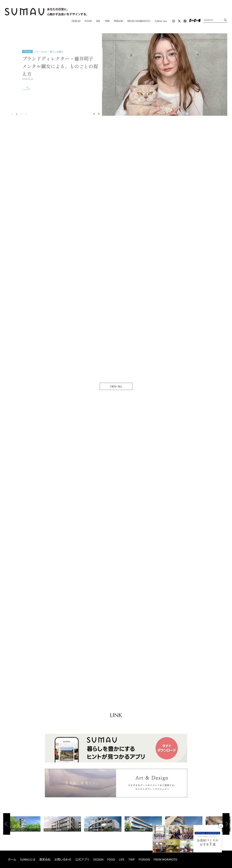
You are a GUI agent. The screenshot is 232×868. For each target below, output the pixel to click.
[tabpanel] (116, 74)
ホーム (12, 859)
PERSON (119, 21)
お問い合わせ (63, 859)
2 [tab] (17, 114)
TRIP (107, 21)
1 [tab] (12, 114)
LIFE (98, 21)
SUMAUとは (28, 859)
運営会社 (45, 859)
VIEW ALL (116, 386)
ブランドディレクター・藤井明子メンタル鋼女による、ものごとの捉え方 (60, 66)
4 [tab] (26, 114)
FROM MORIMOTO (139, 21)
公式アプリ (82, 859)
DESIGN (76, 21)
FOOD (88, 21)
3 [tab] (21, 114)
